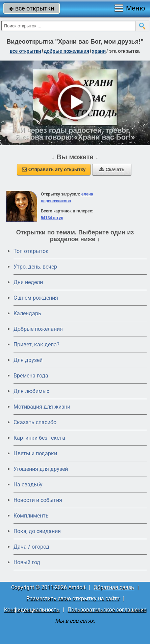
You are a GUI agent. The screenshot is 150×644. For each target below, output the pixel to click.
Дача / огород (31, 547)
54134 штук (52, 218)
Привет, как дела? (36, 344)
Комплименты (32, 516)
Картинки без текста (39, 438)
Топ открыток (31, 251)
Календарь (27, 313)
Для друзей (28, 360)
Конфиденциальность (32, 610)
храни (99, 51)
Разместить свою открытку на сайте (73, 599)
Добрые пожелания (38, 329)
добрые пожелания (66, 51)
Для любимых (31, 391)
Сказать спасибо (35, 422)
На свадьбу (28, 485)
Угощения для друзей (41, 469)
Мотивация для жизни (42, 407)
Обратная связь (114, 587)
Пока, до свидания (37, 531)
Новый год (27, 562)
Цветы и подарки (35, 453)
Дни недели (28, 282)
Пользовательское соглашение (107, 610)
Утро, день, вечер (35, 267)
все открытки (32, 8)
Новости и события (38, 500)
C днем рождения (36, 298)
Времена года (31, 376)
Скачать (112, 169)
